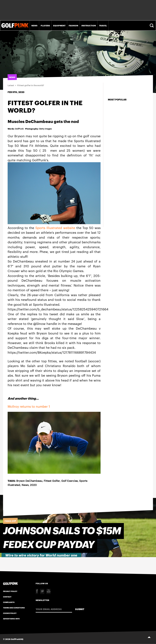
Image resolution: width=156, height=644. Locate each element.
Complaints (9, 602)
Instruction (89, 25)
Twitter (42, 591)
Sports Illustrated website (55, 228)
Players (45, 25)
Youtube (48, 591)
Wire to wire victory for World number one (41, 555)
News (34, 25)
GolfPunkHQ (17, 639)
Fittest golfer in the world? (31, 85)
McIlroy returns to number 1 (29, 406)
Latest (11, 85)
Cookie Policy (10, 613)
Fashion (73, 25)
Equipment (59, 25)
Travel (103, 25)
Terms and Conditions (14, 608)
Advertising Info (11, 619)
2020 (33, 485)
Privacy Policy (10, 591)
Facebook (37, 591)
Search (152, 25)
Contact (7, 597)
